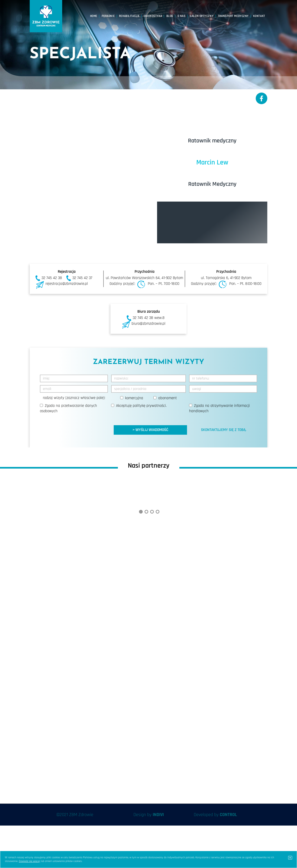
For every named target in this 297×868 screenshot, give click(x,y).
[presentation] (75, 426)
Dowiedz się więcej (29, 861)
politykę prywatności (149, 406)
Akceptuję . (141, 406)
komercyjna (134, 398)
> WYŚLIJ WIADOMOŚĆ (150, 430)
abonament (168, 398)
